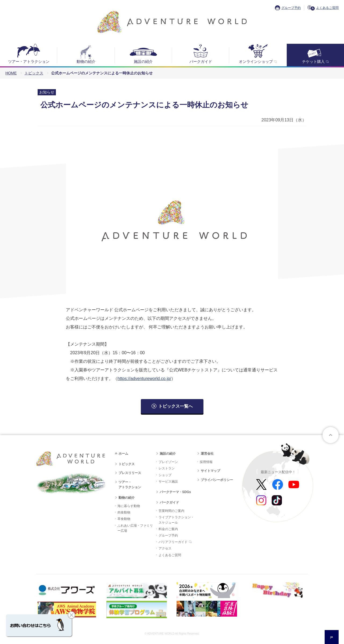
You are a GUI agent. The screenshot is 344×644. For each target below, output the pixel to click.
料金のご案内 (168, 529)
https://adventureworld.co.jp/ (144, 379)
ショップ (165, 475)
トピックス (34, 73)
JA (332, 637)
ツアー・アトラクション (29, 61)
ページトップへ (331, 435)
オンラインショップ (256, 61)
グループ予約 (291, 8)
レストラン (167, 468)
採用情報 (206, 462)
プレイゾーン (168, 462)
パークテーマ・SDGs (175, 492)
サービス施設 (168, 482)
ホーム (123, 454)
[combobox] (332, 637)
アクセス (165, 548)
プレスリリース (130, 473)
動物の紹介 (86, 61)
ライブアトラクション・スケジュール (176, 520)
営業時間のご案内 (171, 511)
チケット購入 (313, 61)
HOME (11, 73)
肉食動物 (124, 512)
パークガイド (201, 61)
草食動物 (124, 519)
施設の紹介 (143, 61)
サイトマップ (210, 471)
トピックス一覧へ (175, 406)
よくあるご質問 (327, 8)
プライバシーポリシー (217, 480)
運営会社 (207, 454)
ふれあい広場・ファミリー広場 (135, 528)
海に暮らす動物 (129, 506)
